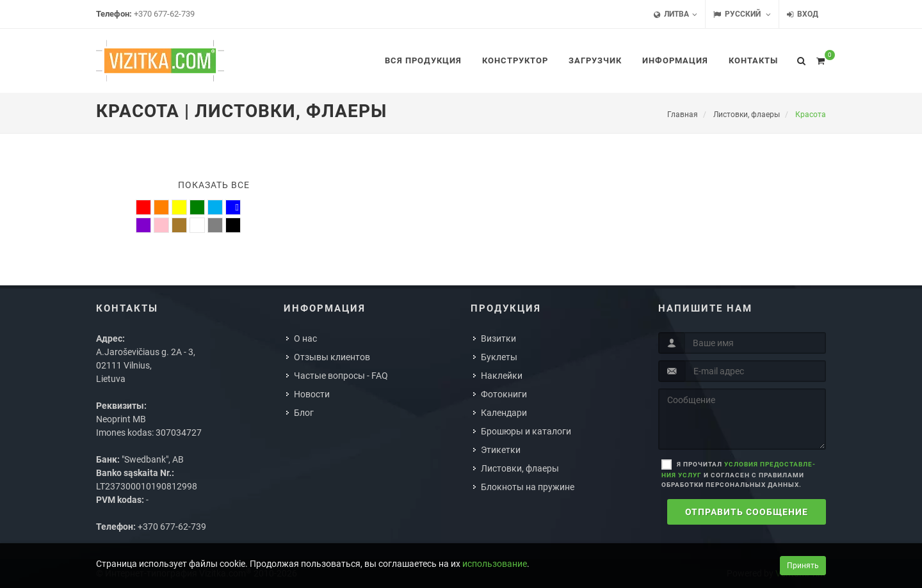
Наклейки (502, 376)
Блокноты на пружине (528, 487)
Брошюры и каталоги (526, 431)
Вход (803, 14)
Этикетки (501, 450)
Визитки (498, 338)
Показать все (214, 185)
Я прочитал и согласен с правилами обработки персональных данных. (738, 474)
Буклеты (499, 357)
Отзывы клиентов (332, 357)
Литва (675, 14)
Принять (803, 566)
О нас (305, 338)
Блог (304, 413)
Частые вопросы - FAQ (341, 376)
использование (495, 564)
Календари (504, 413)
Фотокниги (504, 394)
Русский (742, 14)
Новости (312, 394)
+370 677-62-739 (164, 14)
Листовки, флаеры (520, 468)
